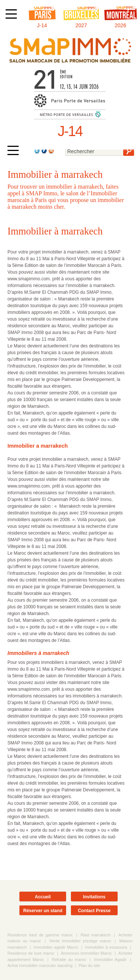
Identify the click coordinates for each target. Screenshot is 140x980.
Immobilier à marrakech (55, 231)
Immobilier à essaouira (106, 947)
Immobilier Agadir (110, 959)
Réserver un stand (43, 911)
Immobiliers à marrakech (38, 653)
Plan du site (89, 965)
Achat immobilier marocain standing (40, 965)
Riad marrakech (96, 935)
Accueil (43, 897)
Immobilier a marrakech (38, 446)
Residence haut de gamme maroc (40, 935)
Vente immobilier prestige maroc (80, 941)
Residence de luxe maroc (31, 953)
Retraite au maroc (69, 959)
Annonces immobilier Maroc (86, 953)
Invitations (94, 897)
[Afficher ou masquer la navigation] (11, 14)
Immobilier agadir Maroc (56, 947)
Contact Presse (94, 911)
